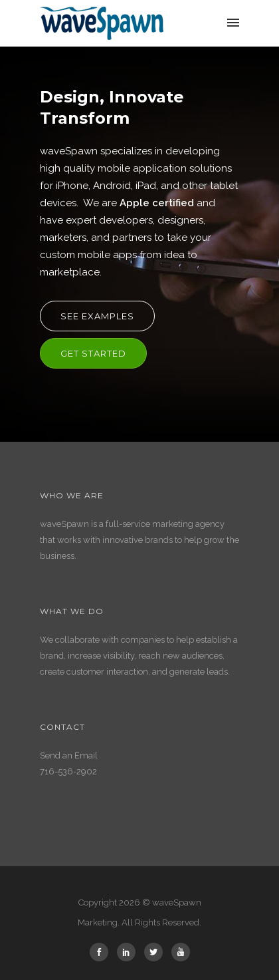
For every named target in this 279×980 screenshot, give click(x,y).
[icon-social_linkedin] (130, 952)
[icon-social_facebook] (102, 952)
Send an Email (69, 755)
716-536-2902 (68, 771)
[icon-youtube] (181, 952)
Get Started (93, 353)
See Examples (97, 316)
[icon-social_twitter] (157, 952)
